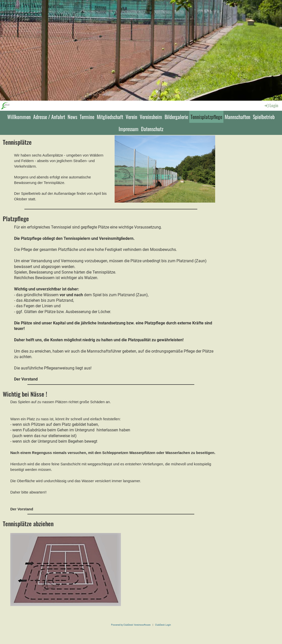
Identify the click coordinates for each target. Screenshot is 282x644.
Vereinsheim (151, 117)
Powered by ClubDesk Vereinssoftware (131, 625)
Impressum (129, 129)
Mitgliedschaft (110, 117)
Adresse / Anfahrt (49, 117)
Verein (131, 117)
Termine (87, 117)
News (72, 117)
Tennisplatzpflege (206, 117)
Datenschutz (152, 129)
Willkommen (19, 117)
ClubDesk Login (163, 625)
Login (271, 105)
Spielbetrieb (264, 117)
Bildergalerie (176, 117)
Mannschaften (238, 117)
